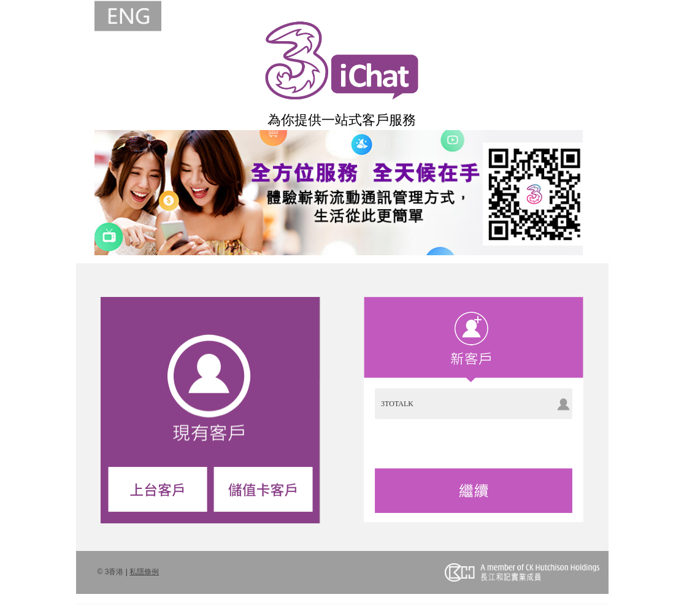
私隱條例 (144, 572)
